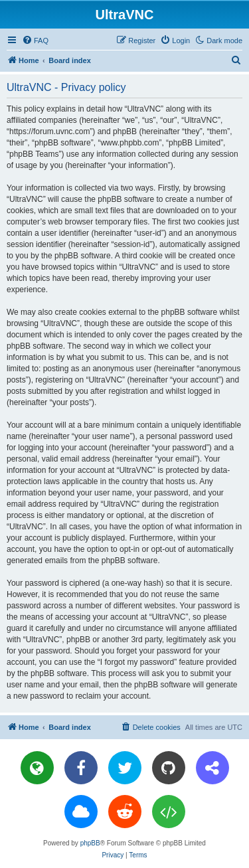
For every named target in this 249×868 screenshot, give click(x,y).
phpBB (90, 843)
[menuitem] (35, 41)
